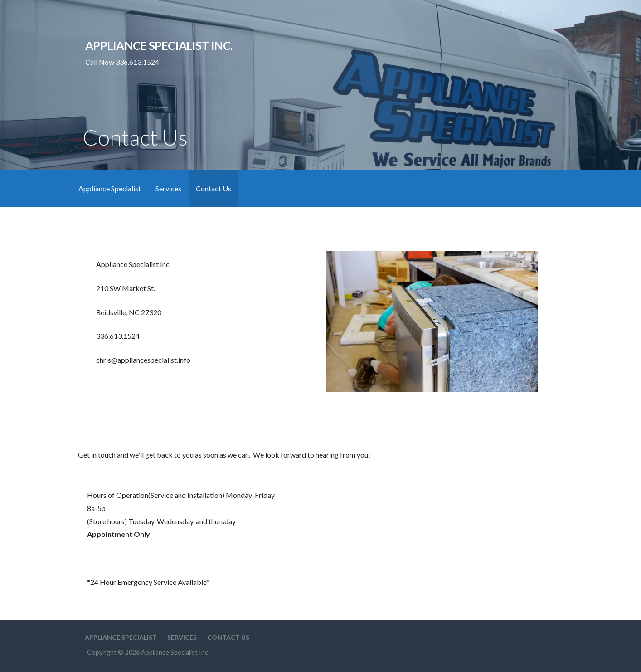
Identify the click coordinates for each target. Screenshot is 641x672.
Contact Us (214, 188)
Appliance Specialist (110, 188)
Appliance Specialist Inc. (159, 45)
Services (168, 188)
